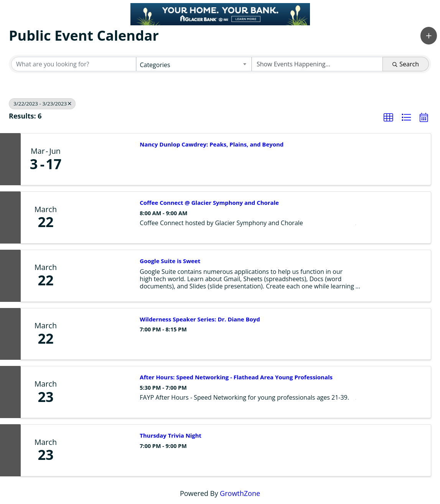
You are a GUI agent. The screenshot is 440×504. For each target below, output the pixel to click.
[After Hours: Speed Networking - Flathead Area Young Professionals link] (101, 392)
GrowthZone (240, 493)
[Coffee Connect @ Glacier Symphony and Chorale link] (101, 217)
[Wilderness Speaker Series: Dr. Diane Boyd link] (101, 334)
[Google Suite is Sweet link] (101, 276)
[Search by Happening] (317, 64)
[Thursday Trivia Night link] (101, 450)
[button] (429, 36)
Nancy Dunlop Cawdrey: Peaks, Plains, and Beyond (212, 145)
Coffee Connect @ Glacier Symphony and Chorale (209, 203)
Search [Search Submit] (406, 64)
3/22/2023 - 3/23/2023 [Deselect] (42, 104)
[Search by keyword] (74, 64)
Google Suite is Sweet (170, 261)
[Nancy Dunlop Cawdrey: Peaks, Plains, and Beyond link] (101, 159)
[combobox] (194, 64)
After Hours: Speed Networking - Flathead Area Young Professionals (236, 377)
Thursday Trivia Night (171, 436)
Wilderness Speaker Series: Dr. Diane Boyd (200, 320)
